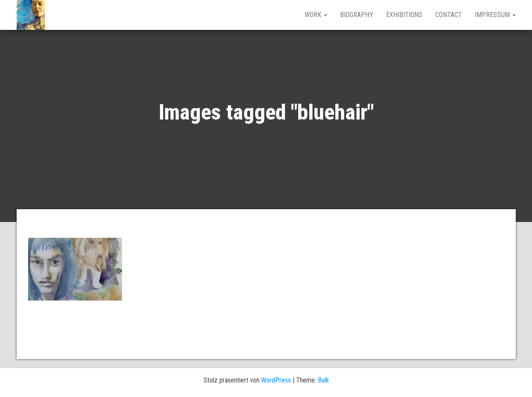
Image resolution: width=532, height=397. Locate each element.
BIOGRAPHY (357, 15)
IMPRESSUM (495, 15)
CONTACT (449, 15)
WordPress (276, 380)
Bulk (323, 380)
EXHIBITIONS (404, 15)
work (316, 15)
